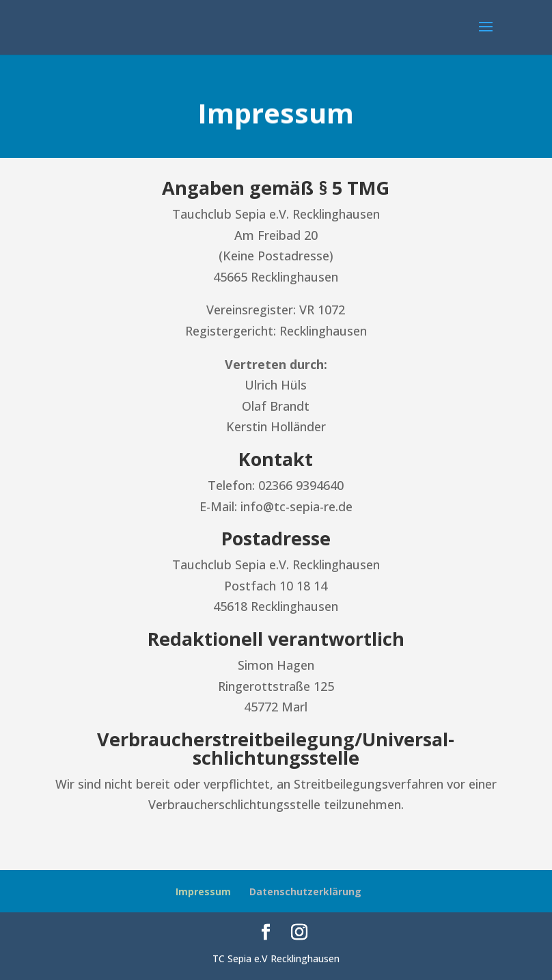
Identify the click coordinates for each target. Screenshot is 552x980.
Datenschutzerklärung (305, 891)
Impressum (203, 891)
